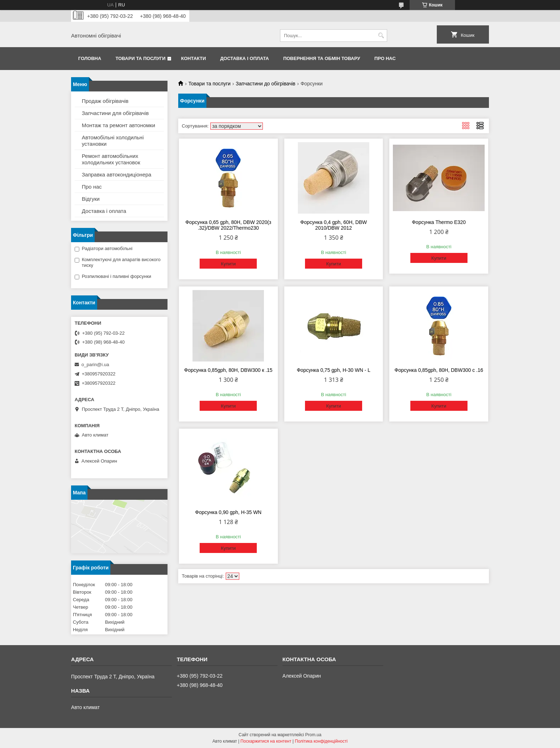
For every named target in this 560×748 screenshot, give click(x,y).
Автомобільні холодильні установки (113, 141)
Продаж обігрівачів (105, 101)
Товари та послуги (140, 58)
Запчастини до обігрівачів (266, 84)
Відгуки (91, 199)
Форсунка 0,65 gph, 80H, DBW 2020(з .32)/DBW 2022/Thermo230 (228, 225)
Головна (90, 58)
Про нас (385, 58)
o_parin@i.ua (95, 365)
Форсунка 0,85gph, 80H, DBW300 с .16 (439, 370)
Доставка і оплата (245, 58)
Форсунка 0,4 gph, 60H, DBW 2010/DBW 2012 (334, 225)
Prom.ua (313, 735)
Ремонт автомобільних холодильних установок (111, 159)
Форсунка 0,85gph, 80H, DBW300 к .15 (228, 370)
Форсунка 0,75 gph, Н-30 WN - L (334, 370)
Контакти (194, 58)
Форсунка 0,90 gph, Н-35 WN (228, 512)
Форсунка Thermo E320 (439, 222)
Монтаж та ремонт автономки (118, 125)
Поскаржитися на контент (266, 741)
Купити (228, 264)
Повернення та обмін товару (322, 58)
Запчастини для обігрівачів (115, 113)
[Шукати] (381, 36)
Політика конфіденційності (321, 741)
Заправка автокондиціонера (117, 174)
